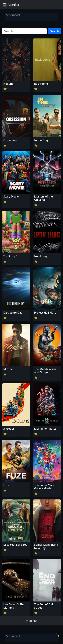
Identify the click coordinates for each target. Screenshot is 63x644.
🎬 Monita (11, 5)
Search (55, 31)
